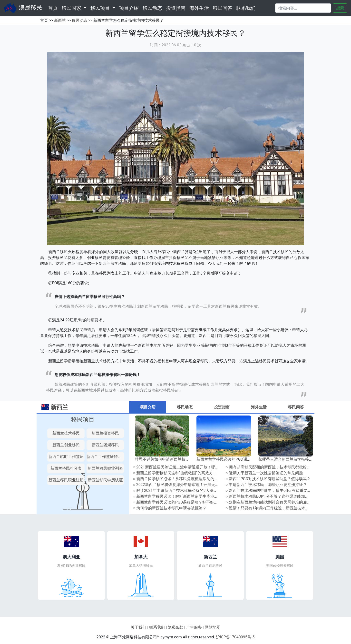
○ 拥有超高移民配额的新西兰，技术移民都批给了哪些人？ (276, 467)
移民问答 (223, 8)
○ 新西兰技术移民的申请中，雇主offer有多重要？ (268, 490)
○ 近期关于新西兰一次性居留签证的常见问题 (264, 473)
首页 (54, 8)
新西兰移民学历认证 (105, 480)
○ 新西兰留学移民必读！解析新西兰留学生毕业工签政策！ (183, 496)
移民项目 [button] (101, 8)
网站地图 (213, 627)
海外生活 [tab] (259, 407)
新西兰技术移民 (66, 433)
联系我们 (246, 8)
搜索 (340, 8)
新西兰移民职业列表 (105, 468)
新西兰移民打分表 (66, 468)
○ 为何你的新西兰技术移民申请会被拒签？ (170, 508)
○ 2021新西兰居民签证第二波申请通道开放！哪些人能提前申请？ (190, 467)
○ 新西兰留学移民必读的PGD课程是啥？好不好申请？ (179, 502)
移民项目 (83, 419)
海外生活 (199, 8)
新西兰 (60, 20)
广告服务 (194, 627)
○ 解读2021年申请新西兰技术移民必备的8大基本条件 (179, 490)
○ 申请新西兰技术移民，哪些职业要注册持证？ (266, 485)
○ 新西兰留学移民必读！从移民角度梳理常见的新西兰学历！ (185, 479)
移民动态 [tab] (185, 407)
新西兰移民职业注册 (66, 480)
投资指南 (176, 8)
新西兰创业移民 (66, 445)
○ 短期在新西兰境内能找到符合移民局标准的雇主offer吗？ (276, 502)
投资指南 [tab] (222, 407)
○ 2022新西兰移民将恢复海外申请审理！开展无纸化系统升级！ (188, 485)
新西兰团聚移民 (105, 445)
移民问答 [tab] (296, 407)
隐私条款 (175, 627)
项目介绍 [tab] (148, 407)
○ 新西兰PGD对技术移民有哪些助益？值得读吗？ (268, 479)
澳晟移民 (23, 8)
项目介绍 (129, 8)
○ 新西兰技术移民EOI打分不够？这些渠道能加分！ (269, 496)
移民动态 (152, 8)
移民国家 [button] (72, 8)
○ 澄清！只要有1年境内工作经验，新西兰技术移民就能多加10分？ (283, 508)
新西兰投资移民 (105, 433)
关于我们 (138, 627)
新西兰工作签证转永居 (106, 457)
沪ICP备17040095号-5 (235, 637)
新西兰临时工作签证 (66, 457)
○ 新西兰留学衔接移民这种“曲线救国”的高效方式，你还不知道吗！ (190, 473)
